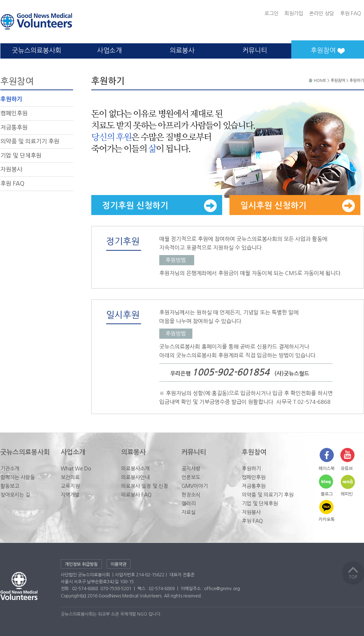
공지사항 (191, 469)
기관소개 (10, 469)
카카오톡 (327, 520)
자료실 (189, 512)
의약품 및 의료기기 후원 (30, 141)
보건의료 (70, 477)
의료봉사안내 (135, 477)
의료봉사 (182, 51)
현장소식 (191, 495)
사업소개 (109, 51)
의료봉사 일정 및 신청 (145, 486)
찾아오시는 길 (15, 495)
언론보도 (191, 477)
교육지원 (70, 486)
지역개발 (70, 495)
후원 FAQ (351, 13)
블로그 (327, 494)
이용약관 (119, 564)
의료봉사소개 (135, 469)
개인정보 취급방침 (81, 564)
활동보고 (10, 486)
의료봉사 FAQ (136, 495)
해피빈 (347, 494)
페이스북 (327, 469)
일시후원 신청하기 (298, 206)
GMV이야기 (195, 486)
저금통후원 (14, 127)
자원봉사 (11, 169)
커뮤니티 (255, 51)
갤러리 (189, 504)
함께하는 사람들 (18, 477)
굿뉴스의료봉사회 (37, 51)
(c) (84, 596)
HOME (318, 81)
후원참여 (338, 81)
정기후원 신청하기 (159, 206)
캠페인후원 (14, 113)
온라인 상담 (322, 13)
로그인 (271, 13)
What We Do (76, 469)
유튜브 (347, 469)
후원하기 (11, 99)
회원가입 (294, 13)
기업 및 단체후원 (21, 155)
